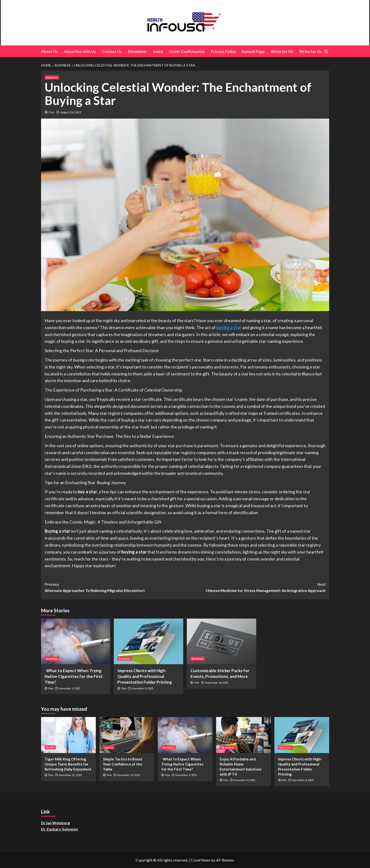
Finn (52, 112)
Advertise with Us (80, 51)
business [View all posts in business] (52, 77)
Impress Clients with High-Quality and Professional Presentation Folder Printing (145, 676)
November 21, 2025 (70, 775)
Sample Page (253, 51)
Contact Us (112, 51)
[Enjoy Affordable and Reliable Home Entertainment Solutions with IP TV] (243, 735)
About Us (49, 51)
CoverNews (200, 860)
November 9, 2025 (69, 688)
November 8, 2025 (142, 688)
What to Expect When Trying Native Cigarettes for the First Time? (74, 676)
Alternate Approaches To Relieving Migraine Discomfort (115, 587)
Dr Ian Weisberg (55, 823)
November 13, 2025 (128, 775)
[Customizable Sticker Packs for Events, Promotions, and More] (221, 641)
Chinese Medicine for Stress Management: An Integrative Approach (255, 587)
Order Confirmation (187, 51)
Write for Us (282, 51)
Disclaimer (137, 51)
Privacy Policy (223, 51)
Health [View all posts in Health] (50, 747)
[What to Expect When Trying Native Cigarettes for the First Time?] (76, 641)
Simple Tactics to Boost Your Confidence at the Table (123, 764)
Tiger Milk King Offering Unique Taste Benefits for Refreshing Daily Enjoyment (68, 764)
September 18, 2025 (216, 683)
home (158, 51)
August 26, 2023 (71, 112)
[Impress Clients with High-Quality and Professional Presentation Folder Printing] (149, 641)
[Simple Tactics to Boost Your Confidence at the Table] (127, 735)
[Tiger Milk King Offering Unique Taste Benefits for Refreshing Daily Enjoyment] (68, 735)
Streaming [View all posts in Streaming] (227, 747)
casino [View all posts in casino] (109, 747)
